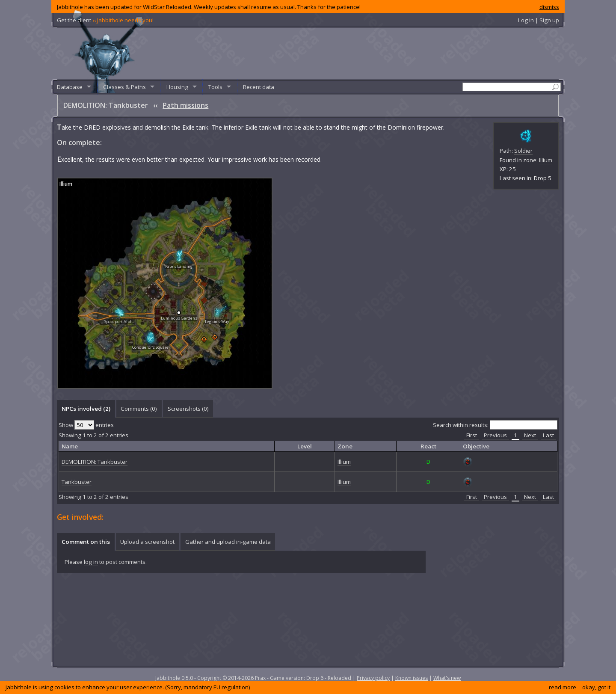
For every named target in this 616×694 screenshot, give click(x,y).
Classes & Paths (124, 87)
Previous (495, 435)
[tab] (86, 409)
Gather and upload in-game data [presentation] (228, 542)
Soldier (523, 151)
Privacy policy (373, 678)
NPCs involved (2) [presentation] (86, 409)
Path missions (185, 105)
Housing (177, 87)
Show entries (86, 425)
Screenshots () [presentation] (188, 409)
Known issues (412, 678)
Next (530, 435)
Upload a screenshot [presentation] (147, 542)
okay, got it (596, 687)
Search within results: (495, 425)
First (472, 435)
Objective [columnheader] (476, 446)
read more (563, 687)
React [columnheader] (428, 446)
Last (548, 435)
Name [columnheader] (70, 446)
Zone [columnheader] (345, 446)
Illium (546, 160)
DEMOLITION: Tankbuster (95, 462)
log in (91, 562)
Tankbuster (77, 482)
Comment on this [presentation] (86, 542)
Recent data (259, 87)
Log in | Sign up (539, 20)
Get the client (105, 20)
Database (70, 87)
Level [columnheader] (305, 446)
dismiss (549, 7)
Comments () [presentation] (139, 409)
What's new (447, 678)
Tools (215, 87)
